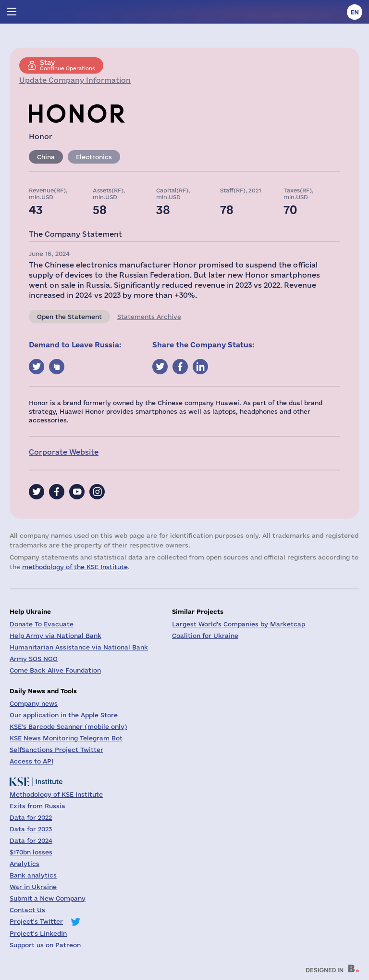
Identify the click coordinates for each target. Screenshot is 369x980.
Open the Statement (69, 317)
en (355, 12)
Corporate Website (64, 452)
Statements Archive (149, 317)
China (46, 157)
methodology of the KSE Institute (75, 567)
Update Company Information (75, 80)
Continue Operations (68, 65)
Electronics (94, 157)
